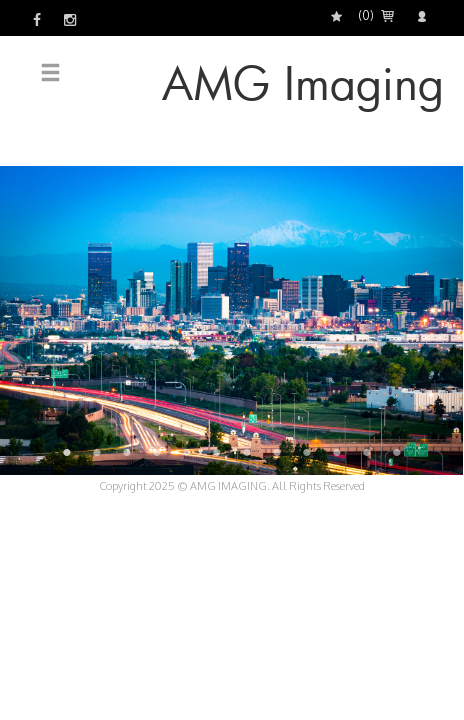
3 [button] (127, 452)
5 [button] (187, 452)
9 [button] (307, 452)
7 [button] (247, 452)
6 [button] (217, 452)
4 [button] (157, 452)
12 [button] (397, 452)
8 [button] (277, 452)
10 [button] (337, 452)
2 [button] (97, 452)
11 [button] (367, 452)
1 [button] (67, 452)
